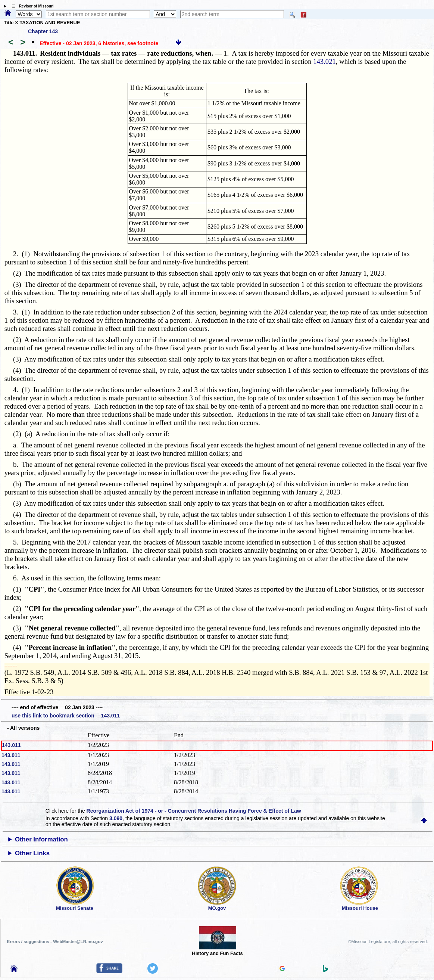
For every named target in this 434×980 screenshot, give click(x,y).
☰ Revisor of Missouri (31, 6)
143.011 (11, 745)
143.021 (324, 61)
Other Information (41, 839)
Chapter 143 (43, 31)
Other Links (32, 853)
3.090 (116, 818)
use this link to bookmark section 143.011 (66, 716)
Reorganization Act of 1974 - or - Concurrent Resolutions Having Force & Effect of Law (194, 811)
